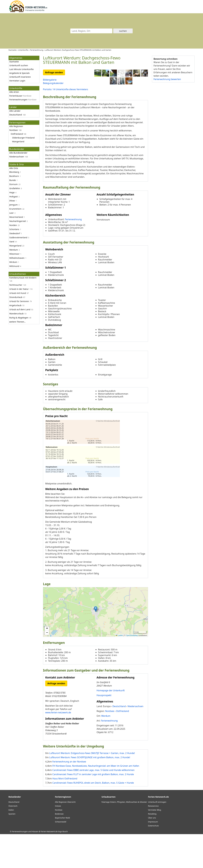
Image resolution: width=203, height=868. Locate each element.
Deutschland (16, 115)
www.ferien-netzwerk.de (58, 746)
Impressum (153, 856)
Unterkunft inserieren (20, 77)
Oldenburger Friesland (23, 138)
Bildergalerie (50, 80)
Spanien (12, 848)
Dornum (13, 184)
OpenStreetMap (132, 669)
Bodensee (59, 848)
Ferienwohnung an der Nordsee (69, 795)
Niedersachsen (17, 157)
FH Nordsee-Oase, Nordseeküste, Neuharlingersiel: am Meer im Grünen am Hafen (96, 800)
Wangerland (18, 141)
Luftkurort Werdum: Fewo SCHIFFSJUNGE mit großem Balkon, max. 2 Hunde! (90, 791)
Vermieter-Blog (155, 844)
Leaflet (119, 669)
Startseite (14, 62)
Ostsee (58, 840)
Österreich (13, 840)
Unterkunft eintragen (157, 836)
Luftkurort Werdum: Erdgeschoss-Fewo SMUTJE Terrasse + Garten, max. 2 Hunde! (92, 787)
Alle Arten (14, 92)
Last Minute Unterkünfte (21, 69)
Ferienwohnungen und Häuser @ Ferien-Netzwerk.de (35, 865)
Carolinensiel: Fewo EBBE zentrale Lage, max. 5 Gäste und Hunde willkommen (93, 804)
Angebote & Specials (19, 73)
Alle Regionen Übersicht (65, 836)
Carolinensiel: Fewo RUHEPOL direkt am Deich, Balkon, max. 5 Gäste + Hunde (93, 817)
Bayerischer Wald (62, 852)
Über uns (152, 852)
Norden (13, 225)
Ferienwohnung (73, 253)
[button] (96, 643)
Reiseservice (153, 840)
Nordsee (14, 130)
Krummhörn (15, 209)
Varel (12, 241)
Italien (11, 844)
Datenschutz (153, 860)
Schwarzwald (61, 856)
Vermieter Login (17, 81)
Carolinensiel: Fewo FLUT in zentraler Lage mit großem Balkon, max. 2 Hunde (93, 808)
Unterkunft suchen (19, 65)
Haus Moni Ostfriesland (65, 812)
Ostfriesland (17, 134)
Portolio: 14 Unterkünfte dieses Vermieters (66, 89)
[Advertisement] (173, 128)
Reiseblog (152, 848)
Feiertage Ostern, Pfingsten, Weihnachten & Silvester (124, 836)
